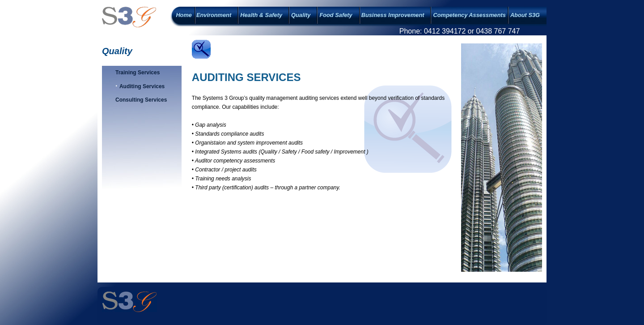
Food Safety (336, 15)
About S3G (525, 15)
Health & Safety (261, 15)
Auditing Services (142, 86)
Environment (214, 15)
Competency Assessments (469, 15)
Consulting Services (141, 100)
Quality (301, 15)
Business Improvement (393, 15)
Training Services (138, 73)
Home (184, 15)
